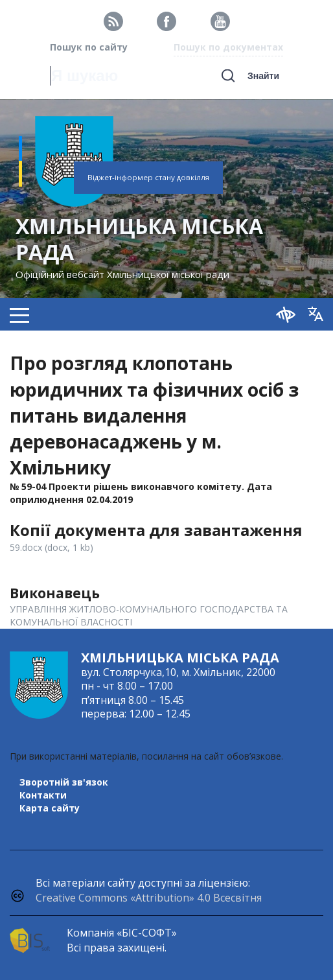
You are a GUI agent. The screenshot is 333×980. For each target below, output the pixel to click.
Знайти (263, 76)
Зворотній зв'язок (64, 782)
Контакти (43, 795)
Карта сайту (50, 808)
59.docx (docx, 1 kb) (52, 547)
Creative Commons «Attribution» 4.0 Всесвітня (149, 898)
